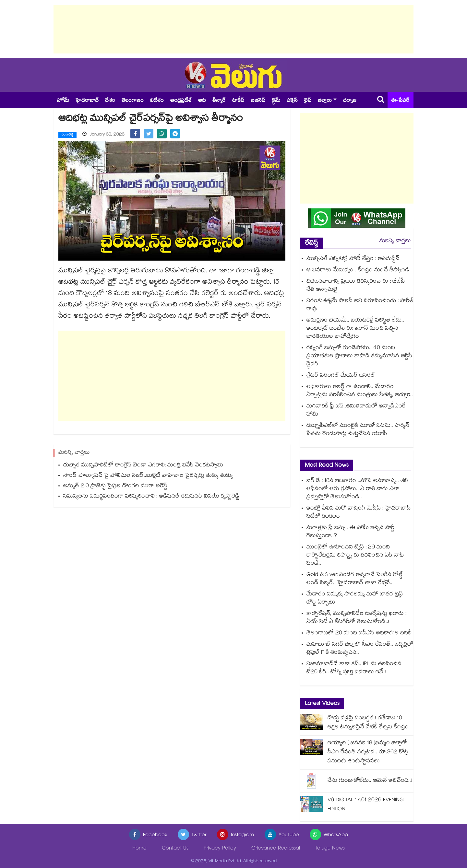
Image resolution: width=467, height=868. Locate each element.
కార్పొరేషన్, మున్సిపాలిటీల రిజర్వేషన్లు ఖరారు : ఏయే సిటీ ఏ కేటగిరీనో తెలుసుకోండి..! (356, 618)
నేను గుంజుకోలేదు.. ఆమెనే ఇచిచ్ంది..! (370, 781)
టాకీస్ (238, 101)
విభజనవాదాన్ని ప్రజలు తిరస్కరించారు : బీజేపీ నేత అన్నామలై (356, 286)
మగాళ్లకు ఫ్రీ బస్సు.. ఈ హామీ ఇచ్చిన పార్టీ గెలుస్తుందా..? (350, 532)
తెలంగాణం (133, 101)
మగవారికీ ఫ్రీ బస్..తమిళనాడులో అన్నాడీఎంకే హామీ (356, 411)
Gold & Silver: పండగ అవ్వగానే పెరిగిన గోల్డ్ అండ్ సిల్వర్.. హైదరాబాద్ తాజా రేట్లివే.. (355, 579)
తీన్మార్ (219, 101)
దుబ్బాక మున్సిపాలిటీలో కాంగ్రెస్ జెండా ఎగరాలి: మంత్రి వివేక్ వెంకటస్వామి (143, 466)
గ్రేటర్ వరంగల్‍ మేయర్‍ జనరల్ (341, 376)
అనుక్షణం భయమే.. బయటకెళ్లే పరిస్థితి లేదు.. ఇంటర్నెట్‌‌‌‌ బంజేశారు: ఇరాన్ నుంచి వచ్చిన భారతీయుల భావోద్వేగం (355, 329)
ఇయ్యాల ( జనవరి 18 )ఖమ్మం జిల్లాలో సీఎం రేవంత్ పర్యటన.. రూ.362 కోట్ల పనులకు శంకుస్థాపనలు (368, 752)
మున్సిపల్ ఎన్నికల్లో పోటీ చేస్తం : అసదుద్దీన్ (353, 259)
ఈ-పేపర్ (400, 101)
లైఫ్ (308, 101)
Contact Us (175, 849)
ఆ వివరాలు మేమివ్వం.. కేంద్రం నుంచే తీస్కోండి (358, 270)
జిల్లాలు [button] (325, 101)
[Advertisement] (233, 29)
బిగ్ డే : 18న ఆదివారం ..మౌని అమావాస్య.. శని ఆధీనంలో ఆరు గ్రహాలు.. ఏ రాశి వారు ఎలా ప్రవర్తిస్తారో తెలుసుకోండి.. (357, 489)
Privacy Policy (220, 849)
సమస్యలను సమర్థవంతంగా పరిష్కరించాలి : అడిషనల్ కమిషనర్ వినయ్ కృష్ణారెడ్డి (151, 497)
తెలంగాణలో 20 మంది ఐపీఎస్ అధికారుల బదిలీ (359, 633)
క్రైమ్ (276, 101)
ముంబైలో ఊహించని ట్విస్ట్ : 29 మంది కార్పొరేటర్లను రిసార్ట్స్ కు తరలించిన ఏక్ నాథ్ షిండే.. (355, 556)
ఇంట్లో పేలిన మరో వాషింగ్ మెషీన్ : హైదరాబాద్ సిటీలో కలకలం (359, 513)
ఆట (202, 101)
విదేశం (157, 101)
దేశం (110, 101)
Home (139, 849)
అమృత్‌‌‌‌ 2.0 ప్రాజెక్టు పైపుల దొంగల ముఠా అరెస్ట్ (115, 486)
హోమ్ (63, 101)
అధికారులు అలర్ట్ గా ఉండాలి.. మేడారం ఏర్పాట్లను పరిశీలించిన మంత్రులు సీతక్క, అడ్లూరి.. (360, 391)
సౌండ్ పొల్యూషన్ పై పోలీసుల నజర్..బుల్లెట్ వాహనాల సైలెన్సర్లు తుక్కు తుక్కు (148, 476)
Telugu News (330, 849)
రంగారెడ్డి (67, 135)
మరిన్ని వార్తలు (395, 241)
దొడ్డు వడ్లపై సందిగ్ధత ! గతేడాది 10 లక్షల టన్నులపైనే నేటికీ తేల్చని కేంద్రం (368, 723)
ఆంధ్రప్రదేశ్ (181, 101)
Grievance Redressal (276, 849)
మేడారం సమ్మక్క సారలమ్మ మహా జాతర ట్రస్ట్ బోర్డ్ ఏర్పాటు (355, 599)
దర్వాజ (350, 101)
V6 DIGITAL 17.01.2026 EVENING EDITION (366, 805)
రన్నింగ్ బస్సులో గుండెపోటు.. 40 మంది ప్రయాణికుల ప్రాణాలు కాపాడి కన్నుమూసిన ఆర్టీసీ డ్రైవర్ (359, 356)
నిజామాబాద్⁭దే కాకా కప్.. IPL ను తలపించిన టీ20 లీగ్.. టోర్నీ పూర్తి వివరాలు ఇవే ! (354, 668)
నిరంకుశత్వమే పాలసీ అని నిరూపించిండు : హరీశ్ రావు (360, 305)
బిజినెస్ (258, 101)
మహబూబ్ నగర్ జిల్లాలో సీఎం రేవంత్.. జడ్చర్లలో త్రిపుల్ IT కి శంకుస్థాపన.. (360, 649)
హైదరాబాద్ (87, 101)
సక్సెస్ (292, 101)
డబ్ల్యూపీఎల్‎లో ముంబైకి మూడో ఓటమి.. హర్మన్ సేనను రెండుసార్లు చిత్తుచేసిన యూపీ (358, 430)
